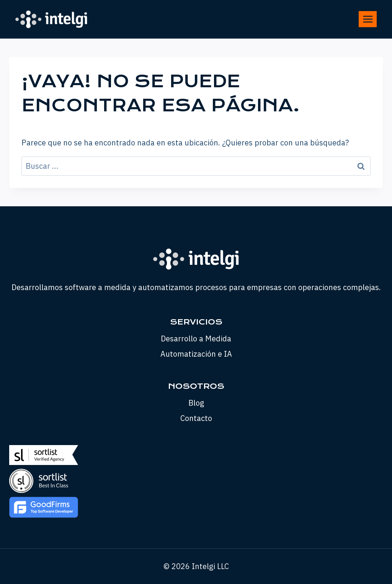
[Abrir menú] (368, 19)
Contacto (196, 418)
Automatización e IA (196, 354)
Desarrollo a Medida (196, 338)
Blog (196, 403)
